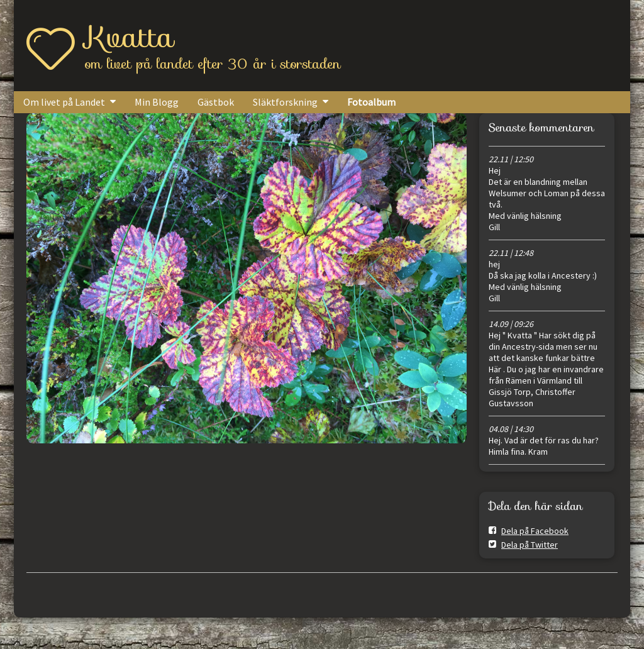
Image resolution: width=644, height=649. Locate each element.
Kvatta (130, 37)
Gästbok (216, 102)
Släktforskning (285, 102)
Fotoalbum (371, 102)
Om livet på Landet (64, 102)
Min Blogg (157, 102)
